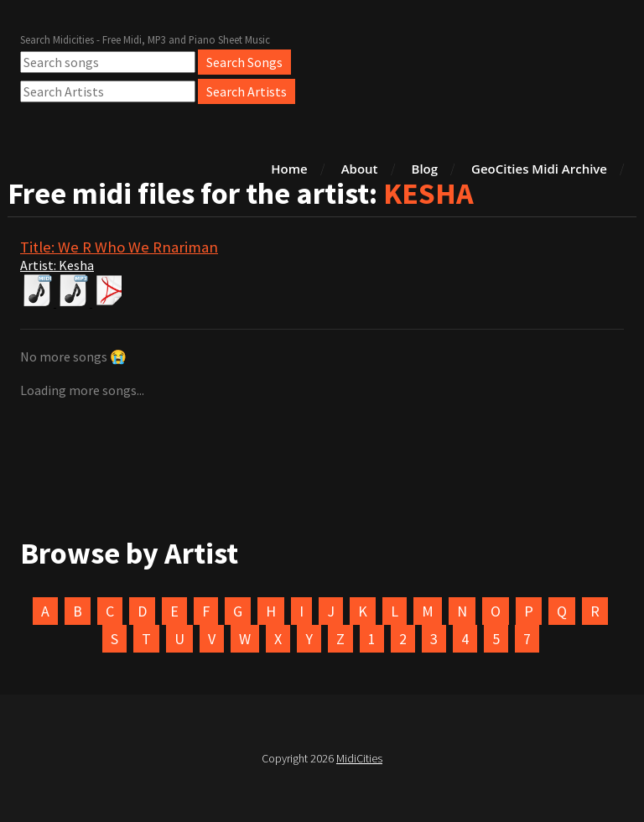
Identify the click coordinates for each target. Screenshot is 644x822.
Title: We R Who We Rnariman (119, 247)
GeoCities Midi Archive (539, 169)
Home (289, 169)
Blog (425, 169)
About (360, 169)
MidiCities (359, 758)
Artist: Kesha (57, 265)
